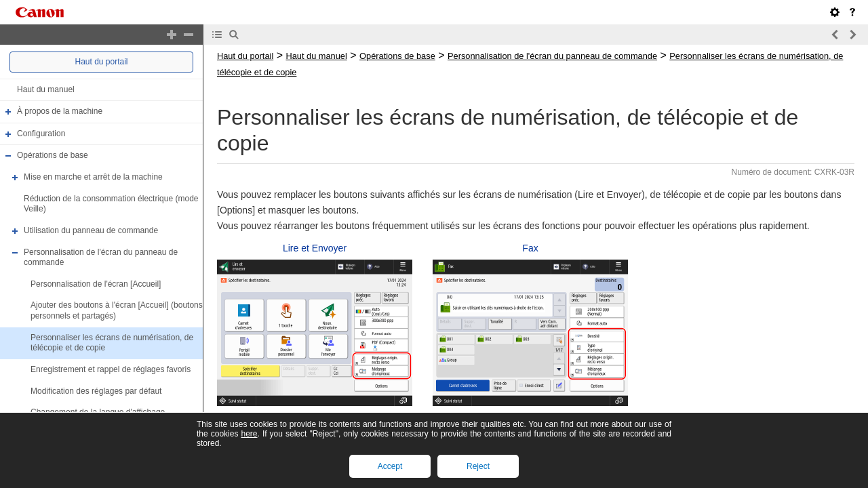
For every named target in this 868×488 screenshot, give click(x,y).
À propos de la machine (60, 111)
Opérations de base (53, 156)
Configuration (41, 134)
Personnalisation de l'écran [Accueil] (96, 284)
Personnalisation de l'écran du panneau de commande (552, 56)
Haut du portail (101, 62)
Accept (390, 466)
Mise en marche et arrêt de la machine (93, 177)
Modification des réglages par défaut (96, 391)
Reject (478, 466)
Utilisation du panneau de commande (91, 230)
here (249, 434)
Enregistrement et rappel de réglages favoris (111, 369)
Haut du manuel (46, 89)
